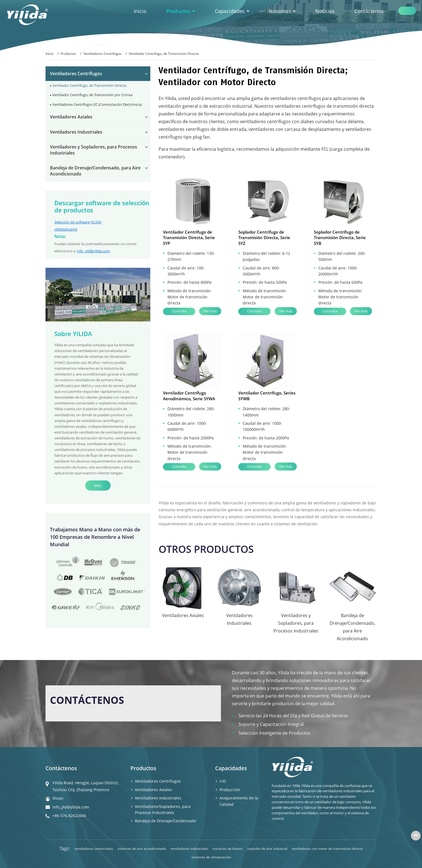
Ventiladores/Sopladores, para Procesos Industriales (163, 809)
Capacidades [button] (231, 11)
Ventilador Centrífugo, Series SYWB (267, 396)
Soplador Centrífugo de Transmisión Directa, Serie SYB (340, 238)
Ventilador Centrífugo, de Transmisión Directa (89, 85)
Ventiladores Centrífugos (103, 54)
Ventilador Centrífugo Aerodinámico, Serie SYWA (189, 396)
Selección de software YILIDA (78, 222)
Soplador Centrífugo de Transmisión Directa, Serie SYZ (264, 238)
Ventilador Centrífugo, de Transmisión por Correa (92, 95)
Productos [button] (179, 11)
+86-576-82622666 (69, 816)
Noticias (325, 11)
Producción (230, 790)
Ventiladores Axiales (71, 117)
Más (98, 486)
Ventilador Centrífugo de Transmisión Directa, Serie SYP (189, 238)
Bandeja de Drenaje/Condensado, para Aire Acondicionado (95, 171)
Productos (68, 54)
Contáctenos (369, 11)
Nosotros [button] (281, 11)
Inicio (140, 11)
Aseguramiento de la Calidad (239, 801)
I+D (223, 781)
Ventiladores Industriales (76, 132)
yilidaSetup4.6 (66, 229)
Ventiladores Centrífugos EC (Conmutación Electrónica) (97, 104)
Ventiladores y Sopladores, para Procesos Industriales (94, 150)
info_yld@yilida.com (93, 251)
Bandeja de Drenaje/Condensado (165, 821)
